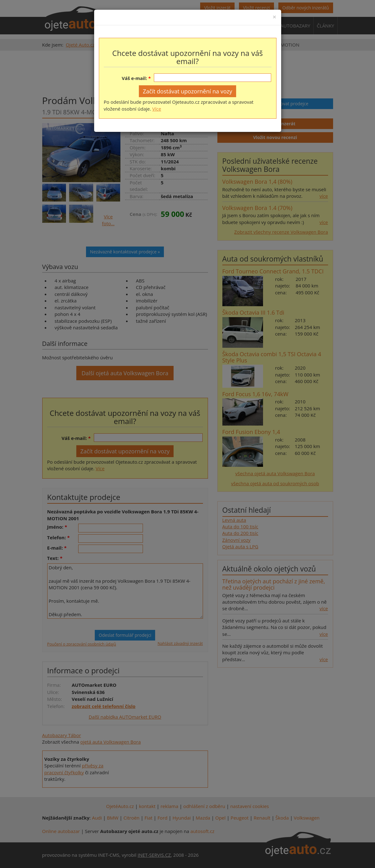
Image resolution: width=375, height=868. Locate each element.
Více (157, 109)
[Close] (274, 17)
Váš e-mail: (134, 78)
